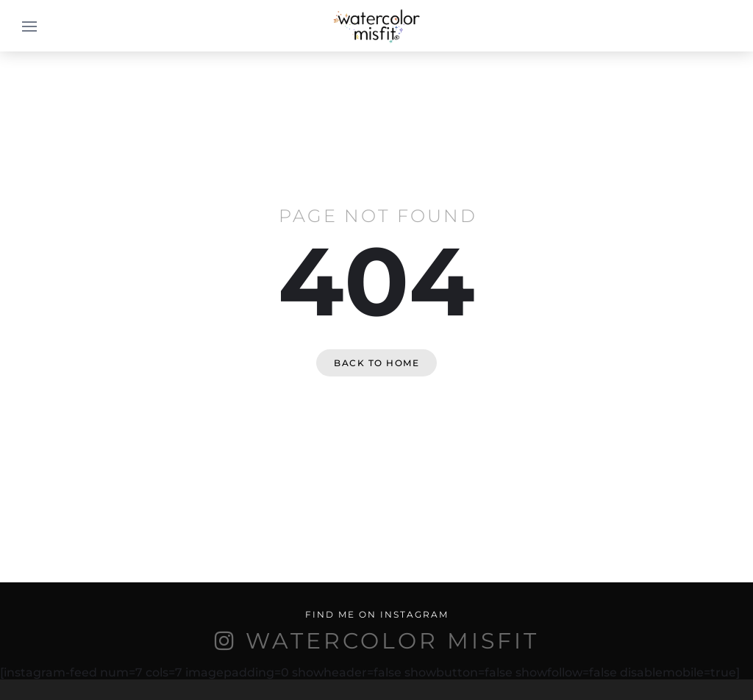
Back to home (376, 363)
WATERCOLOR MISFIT (392, 641)
